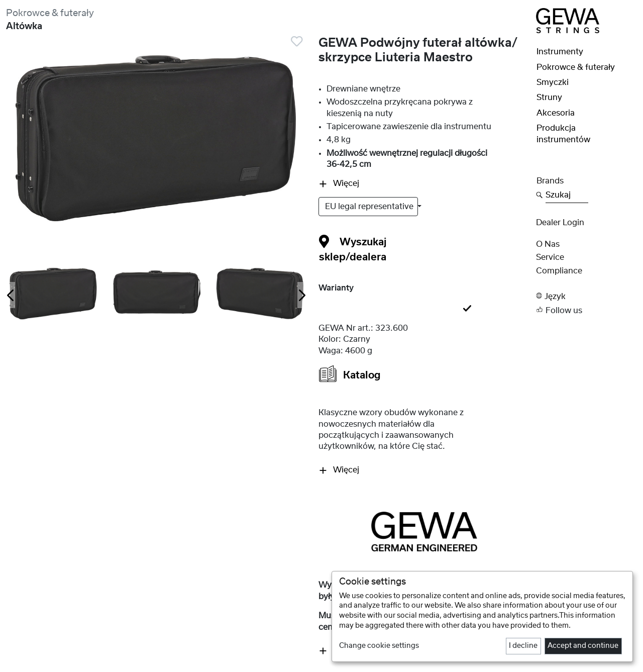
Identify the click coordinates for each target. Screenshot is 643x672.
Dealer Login (560, 223)
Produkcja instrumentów (563, 134)
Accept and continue (583, 646)
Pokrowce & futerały (50, 13)
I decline (523, 646)
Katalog (350, 374)
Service (550, 257)
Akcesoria (556, 113)
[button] (586, 296)
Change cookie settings (379, 646)
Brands (550, 181)
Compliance (559, 271)
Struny (549, 98)
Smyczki (553, 82)
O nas (548, 244)
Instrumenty (560, 52)
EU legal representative (370, 207)
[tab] (424, 309)
